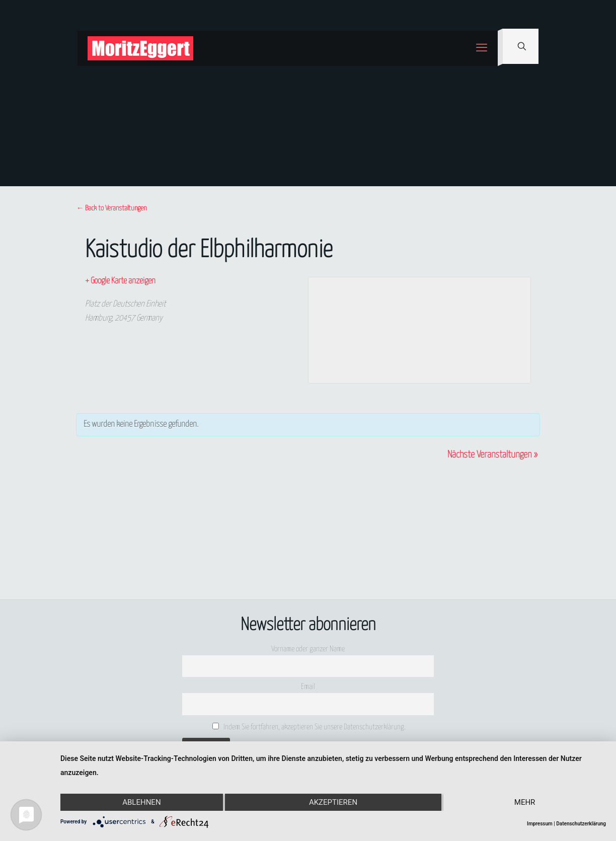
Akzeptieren (333, 802)
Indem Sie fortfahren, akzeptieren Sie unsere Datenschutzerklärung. (309, 727)
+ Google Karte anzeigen (120, 281)
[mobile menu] (482, 48)
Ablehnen (141, 802)
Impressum (540, 824)
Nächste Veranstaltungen (492, 455)
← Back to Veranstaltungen (111, 208)
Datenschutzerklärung (581, 824)
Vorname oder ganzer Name (308, 649)
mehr (525, 802)
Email (308, 687)
